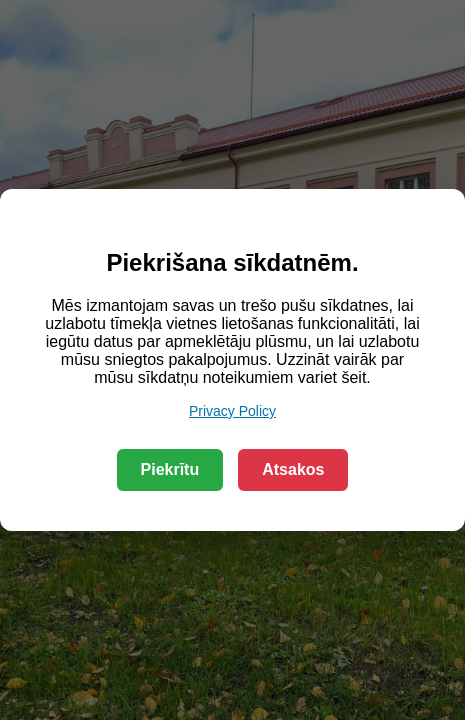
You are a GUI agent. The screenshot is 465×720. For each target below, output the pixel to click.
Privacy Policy (232, 411)
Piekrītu (170, 469)
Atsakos (293, 469)
